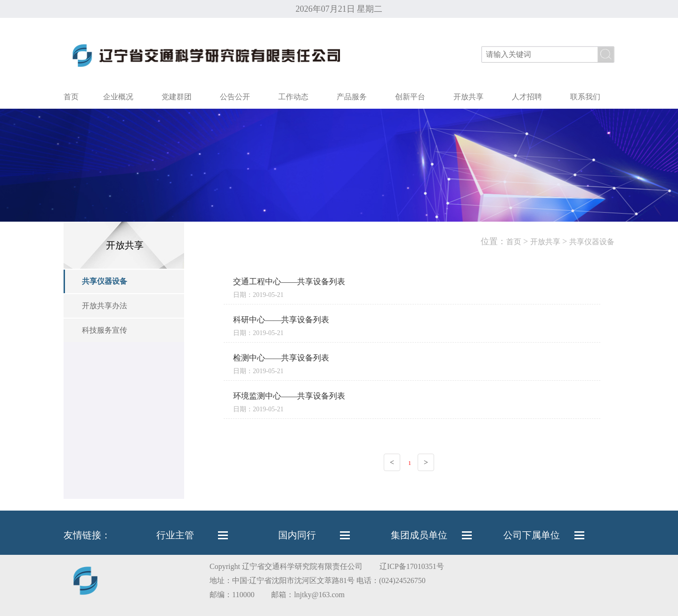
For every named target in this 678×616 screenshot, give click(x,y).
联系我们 (585, 97)
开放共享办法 (105, 306)
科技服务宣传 (105, 330)
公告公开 (235, 97)
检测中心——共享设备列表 (281, 358)
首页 (71, 97)
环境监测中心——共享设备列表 (289, 396)
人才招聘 (527, 97)
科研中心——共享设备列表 (281, 320)
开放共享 (468, 97)
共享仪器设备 (105, 281)
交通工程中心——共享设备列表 (289, 282)
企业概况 (118, 97)
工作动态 (293, 97)
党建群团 (177, 97)
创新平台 (410, 97)
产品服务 (352, 97)
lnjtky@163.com (319, 595)
